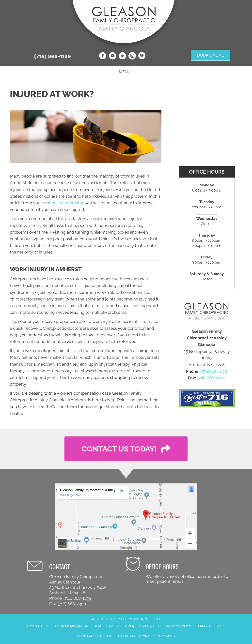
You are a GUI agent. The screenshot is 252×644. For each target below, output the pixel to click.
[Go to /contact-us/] (179, 571)
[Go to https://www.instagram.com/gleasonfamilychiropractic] (132, 57)
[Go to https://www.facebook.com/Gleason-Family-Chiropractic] (103, 57)
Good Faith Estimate (95, 636)
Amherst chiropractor (63, 203)
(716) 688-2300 (211, 378)
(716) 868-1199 (52, 56)
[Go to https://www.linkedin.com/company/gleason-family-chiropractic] (122, 57)
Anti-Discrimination (71, 626)
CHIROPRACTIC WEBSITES (141, 619)
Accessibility (38, 626)
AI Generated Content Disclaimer (146, 636)
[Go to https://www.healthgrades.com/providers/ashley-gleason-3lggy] (142, 56)
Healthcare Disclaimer (114, 626)
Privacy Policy (178, 626)
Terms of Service (211, 626)
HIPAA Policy (150, 626)
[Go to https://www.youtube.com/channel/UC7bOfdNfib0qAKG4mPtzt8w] (112, 57)
